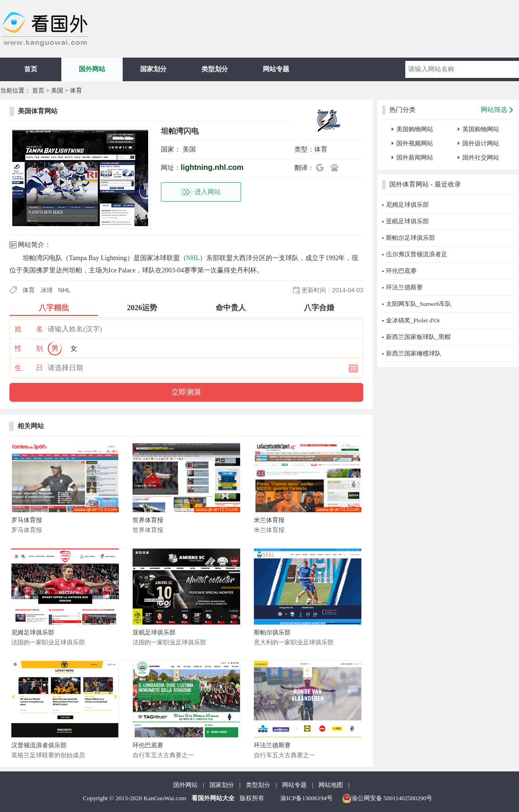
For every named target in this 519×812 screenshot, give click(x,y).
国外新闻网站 (415, 157)
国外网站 (92, 69)
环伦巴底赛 (148, 745)
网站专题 (276, 69)
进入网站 (208, 192)
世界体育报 (148, 520)
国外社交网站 (481, 157)
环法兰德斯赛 (272, 745)
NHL (193, 258)
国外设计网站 (481, 143)
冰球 (47, 290)
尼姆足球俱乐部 (33, 632)
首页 (31, 69)
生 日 (29, 368)
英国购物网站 (481, 129)
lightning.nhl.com (212, 167)
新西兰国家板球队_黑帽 (418, 337)
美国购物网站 (415, 129)
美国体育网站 (38, 111)
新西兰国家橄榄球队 (414, 353)
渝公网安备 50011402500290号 (387, 798)
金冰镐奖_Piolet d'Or (413, 320)
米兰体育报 (269, 520)
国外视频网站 (415, 143)
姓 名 (29, 329)
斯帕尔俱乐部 (272, 632)
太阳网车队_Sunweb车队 (419, 304)
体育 (76, 90)
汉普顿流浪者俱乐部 (39, 745)
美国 (57, 90)
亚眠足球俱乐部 (154, 632)
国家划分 (153, 69)
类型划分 (215, 69)
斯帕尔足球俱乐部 (410, 238)
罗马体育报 (27, 520)
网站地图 (331, 785)
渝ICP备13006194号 (306, 798)
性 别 (29, 348)
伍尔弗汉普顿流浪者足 (417, 254)
